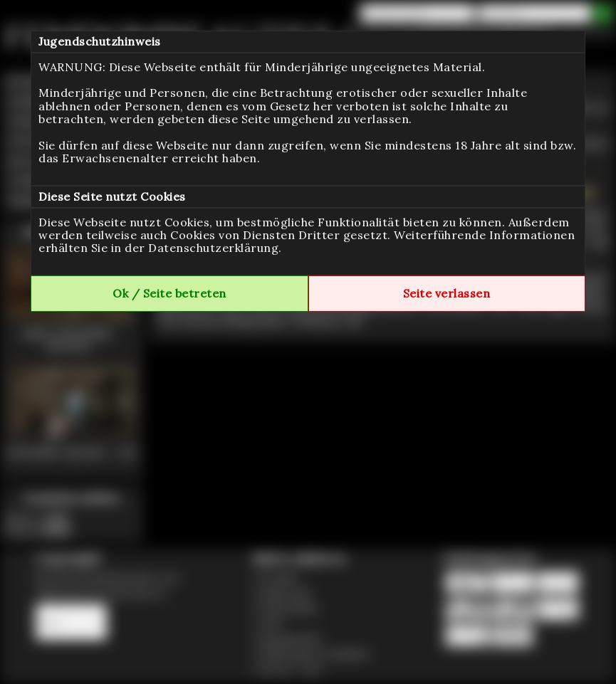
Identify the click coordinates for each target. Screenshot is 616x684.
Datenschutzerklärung (213, 248)
